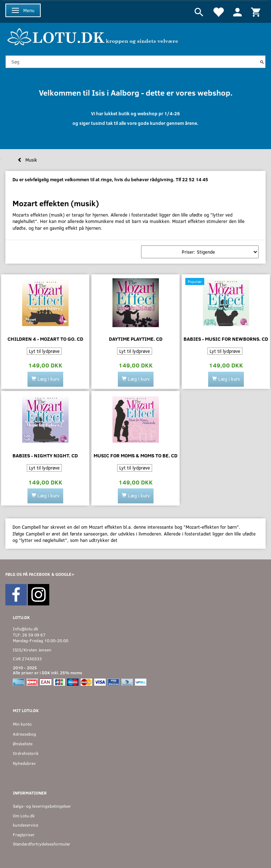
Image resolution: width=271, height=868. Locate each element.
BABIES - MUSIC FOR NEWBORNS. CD (226, 339)
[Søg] (262, 62)
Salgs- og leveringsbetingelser (42, 806)
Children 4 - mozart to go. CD (45, 339)
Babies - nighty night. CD (45, 455)
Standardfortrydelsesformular (42, 844)
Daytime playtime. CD (136, 339)
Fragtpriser (24, 835)
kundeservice (26, 825)
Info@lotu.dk (26, 629)
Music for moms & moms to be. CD (135, 455)
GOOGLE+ (65, 574)
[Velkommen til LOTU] (93, 36)
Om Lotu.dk (24, 816)
